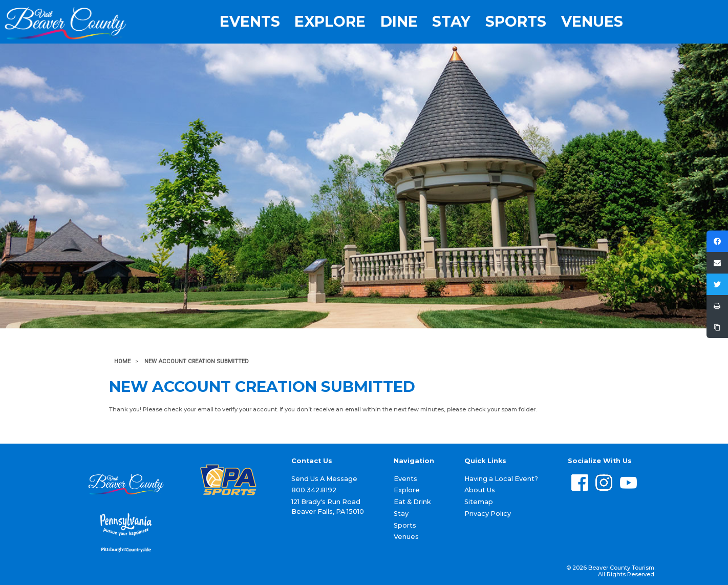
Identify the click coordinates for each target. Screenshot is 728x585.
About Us (480, 490)
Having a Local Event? (501, 479)
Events (250, 22)
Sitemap (479, 502)
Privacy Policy (488, 514)
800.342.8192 (314, 490)
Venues (592, 22)
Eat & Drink (412, 502)
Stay (451, 22)
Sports (516, 22)
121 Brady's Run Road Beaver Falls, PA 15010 (328, 506)
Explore (330, 22)
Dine (399, 22)
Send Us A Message (324, 479)
